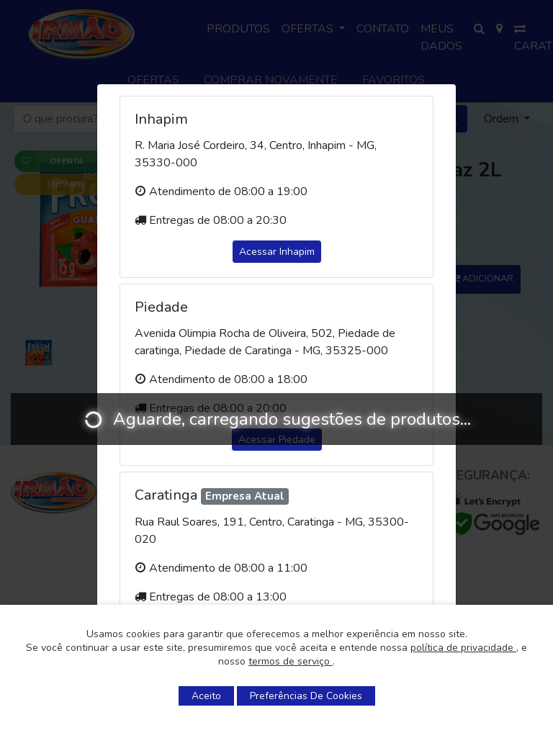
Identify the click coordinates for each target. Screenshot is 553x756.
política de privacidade (463, 648)
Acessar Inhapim (277, 252)
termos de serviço (291, 661)
